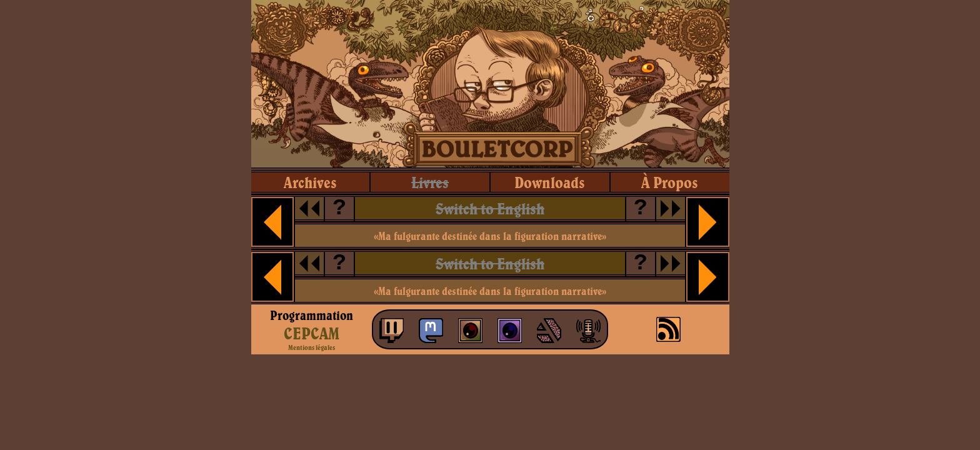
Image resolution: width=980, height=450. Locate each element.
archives (310, 182)
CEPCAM (312, 333)
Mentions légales (312, 347)
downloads (550, 182)
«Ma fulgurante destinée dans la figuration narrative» (490, 236)
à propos (670, 182)
